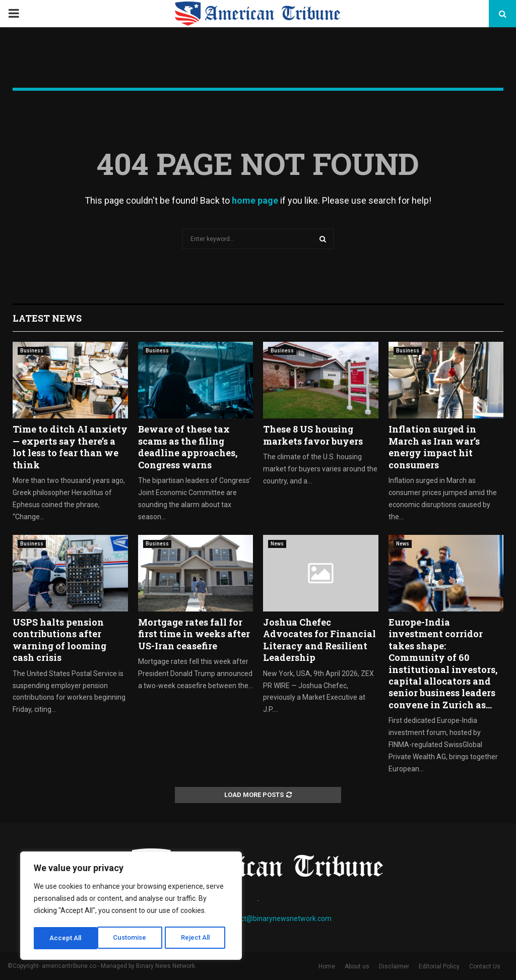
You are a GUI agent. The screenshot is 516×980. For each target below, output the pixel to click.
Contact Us (485, 966)
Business (32, 351)
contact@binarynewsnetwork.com (277, 918)
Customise (66, 938)
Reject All (133, 938)
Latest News (47, 318)
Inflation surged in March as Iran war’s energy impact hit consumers (434, 447)
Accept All (197, 938)
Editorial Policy (439, 966)
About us (357, 966)
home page (255, 200)
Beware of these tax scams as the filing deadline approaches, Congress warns (188, 447)
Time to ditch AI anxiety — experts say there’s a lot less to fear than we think (70, 447)
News (277, 544)
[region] (131, 907)
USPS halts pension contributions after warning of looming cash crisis (59, 640)
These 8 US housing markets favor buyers (313, 435)
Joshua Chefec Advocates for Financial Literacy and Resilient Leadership (319, 640)
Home (327, 966)
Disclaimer (394, 966)
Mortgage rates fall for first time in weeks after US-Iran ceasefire (194, 634)
